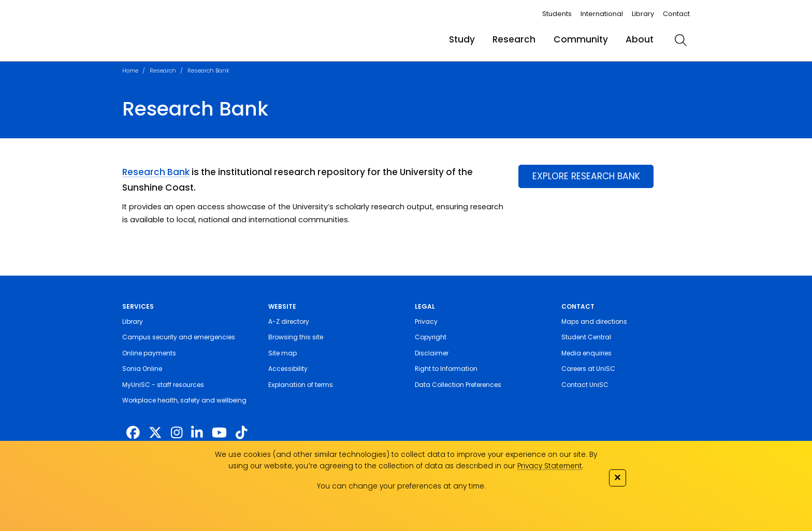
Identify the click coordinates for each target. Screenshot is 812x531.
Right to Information (446, 369)
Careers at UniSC (588, 369)
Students (557, 14)
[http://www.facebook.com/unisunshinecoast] (133, 433)
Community (581, 39)
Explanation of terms (301, 385)
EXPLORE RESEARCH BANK (586, 176)
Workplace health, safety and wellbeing (184, 400)
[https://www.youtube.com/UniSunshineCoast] (219, 433)
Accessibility (288, 369)
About (640, 39)
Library (643, 14)
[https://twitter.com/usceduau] (155, 433)
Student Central (586, 337)
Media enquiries (586, 353)
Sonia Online (142, 369)
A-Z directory (289, 321)
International (602, 14)
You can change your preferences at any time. (401, 486)
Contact (676, 14)
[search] (680, 40)
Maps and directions (594, 321)
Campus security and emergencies (179, 337)
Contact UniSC (585, 385)
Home (130, 70)
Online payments (149, 353)
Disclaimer (432, 353)
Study (462, 39)
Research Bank (208, 70)
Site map (282, 353)
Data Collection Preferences (458, 385)
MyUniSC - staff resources (163, 385)
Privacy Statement (550, 466)
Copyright (431, 337)
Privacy (426, 321)
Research (514, 39)
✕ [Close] (617, 477)
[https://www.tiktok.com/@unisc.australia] (241, 433)
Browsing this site (296, 337)
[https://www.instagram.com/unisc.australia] (177, 433)
